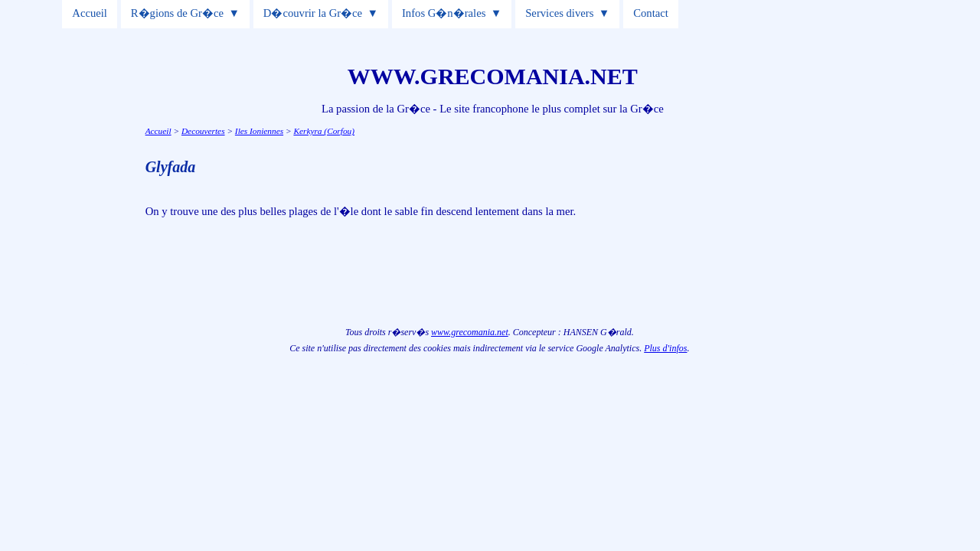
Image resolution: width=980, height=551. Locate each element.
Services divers (559, 13)
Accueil (90, 13)
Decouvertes (203, 131)
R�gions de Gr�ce (177, 13)
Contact (651, 13)
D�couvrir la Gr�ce (313, 13)
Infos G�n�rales (444, 13)
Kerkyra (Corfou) (324, 131)
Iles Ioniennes (259, 131)
